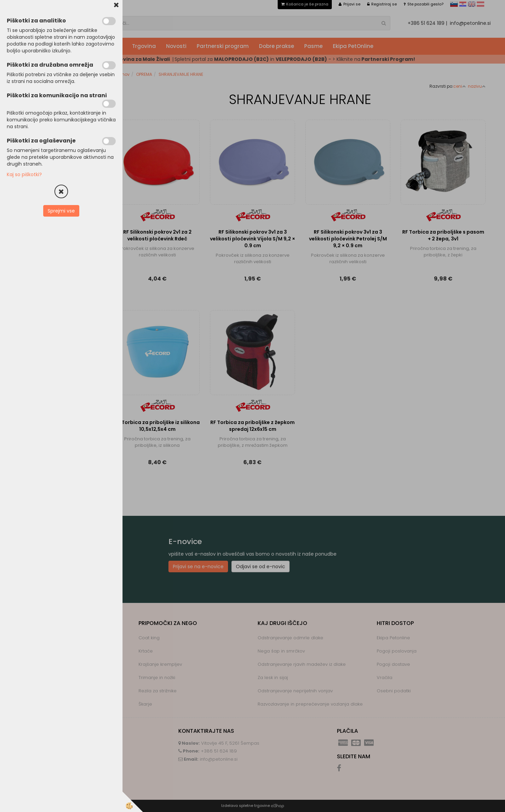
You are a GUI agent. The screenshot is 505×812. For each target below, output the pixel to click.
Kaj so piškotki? (24, 174)
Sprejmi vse (61, 211)
